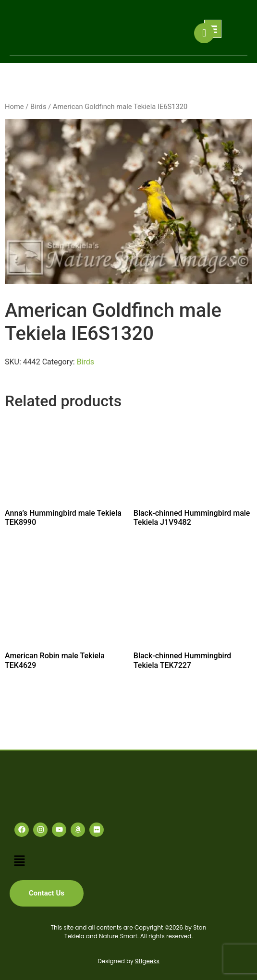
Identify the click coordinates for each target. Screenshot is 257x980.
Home (14, 107)
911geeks (147, 961)
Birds (38, 107)
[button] (19, 861)
